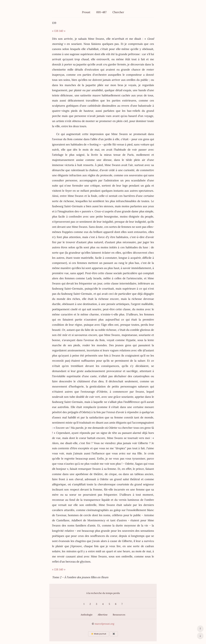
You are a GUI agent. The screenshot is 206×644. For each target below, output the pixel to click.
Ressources (119, 615)
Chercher (118, 12)
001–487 (101, 12)
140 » (62, 31)
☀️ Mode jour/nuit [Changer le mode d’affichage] (98, 634)
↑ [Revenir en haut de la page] (200, 628)
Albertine (103, 615)
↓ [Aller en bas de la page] (200, 636)
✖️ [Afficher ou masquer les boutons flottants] (114, 634)
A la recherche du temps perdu (103, 593)
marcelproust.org (104, 624)
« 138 (55, 31)
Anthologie (87, 615)
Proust (86, 12)
